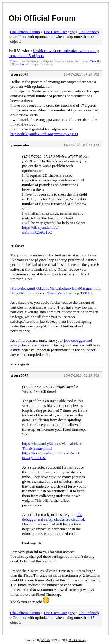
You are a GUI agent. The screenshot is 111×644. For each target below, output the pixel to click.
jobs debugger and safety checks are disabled (53, 517)
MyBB (46, 640)
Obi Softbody (89, 32)
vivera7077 (19, 74)
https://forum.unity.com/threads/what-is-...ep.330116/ (51, 293)
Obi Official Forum (42, 18)
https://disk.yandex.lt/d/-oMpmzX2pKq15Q (44, 134)
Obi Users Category (59, 32)
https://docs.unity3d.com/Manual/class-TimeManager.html (55, 288)
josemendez (20, 145)
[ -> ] (27, 161)
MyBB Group (77, 640)
